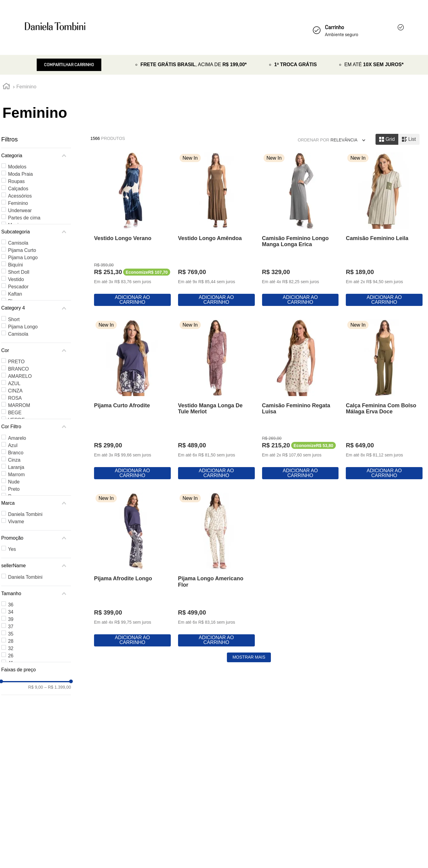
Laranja (16, 467)
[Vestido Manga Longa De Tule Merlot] (370, 416)
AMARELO (20, 376)
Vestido (16, 279)
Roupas (16, 181)
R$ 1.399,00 (58, 687)
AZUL (14, 383)
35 (11, 634)
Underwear (20, 210)
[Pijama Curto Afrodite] (258, 416)
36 (11, 605)
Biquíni (15, 265)
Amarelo (17, 438)
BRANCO (18, 369)
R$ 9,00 (36, 687)
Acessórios (20, 196)
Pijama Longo (23, 258)
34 (11, 612)
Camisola (18, 243)
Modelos (17, 167)
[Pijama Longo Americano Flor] (147, 773)
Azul (13, 445)
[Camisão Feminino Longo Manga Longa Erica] (370, 236)
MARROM (19, 405)
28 (11, 641)
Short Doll (19, 272)
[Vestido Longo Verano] (147, 236)
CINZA (15, 391)
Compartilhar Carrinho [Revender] (69, 65)
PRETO (16, 362)
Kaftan (15, 294)
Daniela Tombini (25, 514)
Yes (12, 549)
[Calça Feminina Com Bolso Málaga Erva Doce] (258, 596)
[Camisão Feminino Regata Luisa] (147, 596)
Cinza (14, 460)
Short (14, 319)
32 (11, 648)
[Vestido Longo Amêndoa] (258, 236)
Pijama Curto (22, 250)
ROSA (15, 398)
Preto (14, 489)
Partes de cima (24, 218)
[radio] (387, 139)
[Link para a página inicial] (6, 87)
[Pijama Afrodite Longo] (370, 596)
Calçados (18, 189)
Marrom (16, 475)
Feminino (26, 87)
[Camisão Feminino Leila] (147, 416)
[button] (36, 156)
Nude (14, 482)
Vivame (16, 522)
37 (11, 627)
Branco (16, 453)
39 (11, 619)
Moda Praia (20, 174)
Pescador (18, 287)
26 (11, 656)
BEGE (15, 413)
